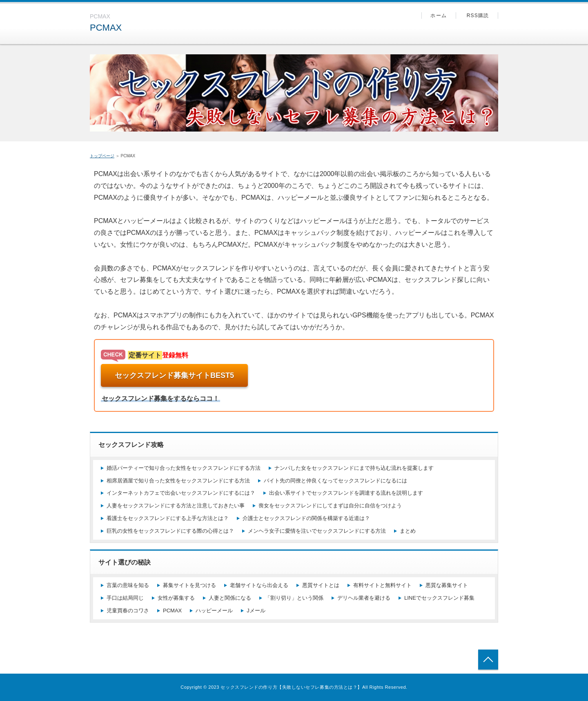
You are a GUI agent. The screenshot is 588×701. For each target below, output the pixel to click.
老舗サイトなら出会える (259, 585)
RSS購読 (478, 16)
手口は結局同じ (125, 598)
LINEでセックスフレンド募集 (439, 598)
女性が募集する (176, 598)
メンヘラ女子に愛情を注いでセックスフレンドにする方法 (317, 531)
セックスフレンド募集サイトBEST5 (174, 375)
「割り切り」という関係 (294, 598)
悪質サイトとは (321, 585)
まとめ (408, 531)
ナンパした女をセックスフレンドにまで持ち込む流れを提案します (354, 468)
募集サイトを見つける (189, 585)
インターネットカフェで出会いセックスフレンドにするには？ (181, 493)
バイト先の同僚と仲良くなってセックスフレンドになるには (335, 481)
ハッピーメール (214, 611)
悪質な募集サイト (447, 585)
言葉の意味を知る (128, 585)
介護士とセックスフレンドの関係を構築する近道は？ (306, 518)
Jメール (256, 611)
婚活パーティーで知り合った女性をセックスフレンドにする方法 (184, 468)
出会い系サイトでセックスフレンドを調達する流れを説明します (346, 493)
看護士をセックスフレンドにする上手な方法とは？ (168, 518)
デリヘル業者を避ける (364, 598)
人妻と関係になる (230, 598)
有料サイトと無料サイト (382, 585)
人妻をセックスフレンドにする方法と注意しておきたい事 (176, 506)
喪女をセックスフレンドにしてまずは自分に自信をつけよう (330, 506)
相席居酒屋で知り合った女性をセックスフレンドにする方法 (178, 481)
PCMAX (106, 28)
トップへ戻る (488, 660)
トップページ (102, 156)
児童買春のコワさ (128, 611)
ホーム (439, 16)
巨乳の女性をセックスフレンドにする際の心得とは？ (170, 531)
